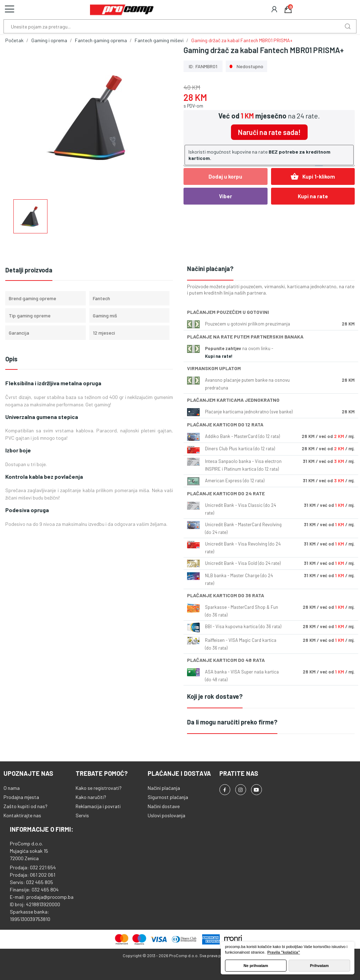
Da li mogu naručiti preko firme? (232, 722)
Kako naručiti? (91, 797)
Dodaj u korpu (225, 176)
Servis (82, 815)
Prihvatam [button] (319, 966)
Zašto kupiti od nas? (25, 806)
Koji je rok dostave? (215, 696)
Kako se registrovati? (99, 788)
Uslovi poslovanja (166, 815)
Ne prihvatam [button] (256, 966)
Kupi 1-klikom (313, 176)
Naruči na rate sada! (269, 132)
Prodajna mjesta (21, 797)
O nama (12, 788)
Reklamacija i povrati (98, 806)
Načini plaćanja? (210, 269)
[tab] (271, 269)
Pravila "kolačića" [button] (284, 952)
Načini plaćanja (164, 788)
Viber (226, 196)
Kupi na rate (313, 196)
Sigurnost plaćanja (168, 797)
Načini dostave (164, 806)
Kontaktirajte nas (22, 815)
